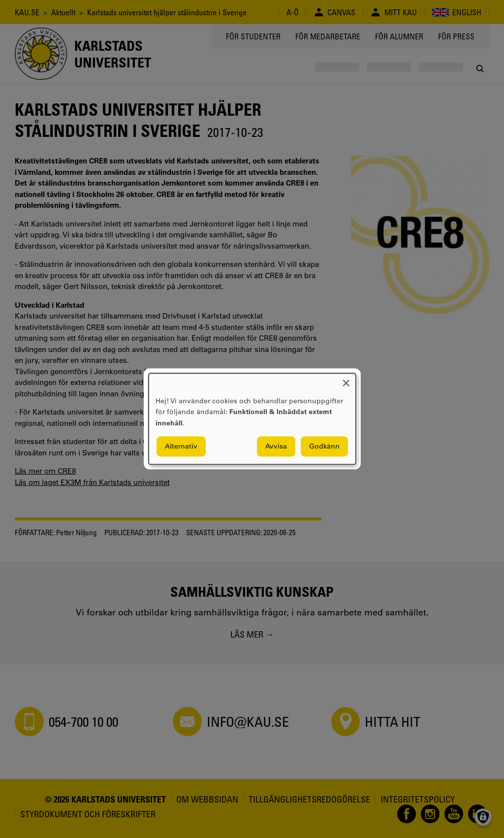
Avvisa (276, 447)
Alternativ (181, 447)
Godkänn (324, 447)
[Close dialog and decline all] (346, 379)
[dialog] (252, 419)
